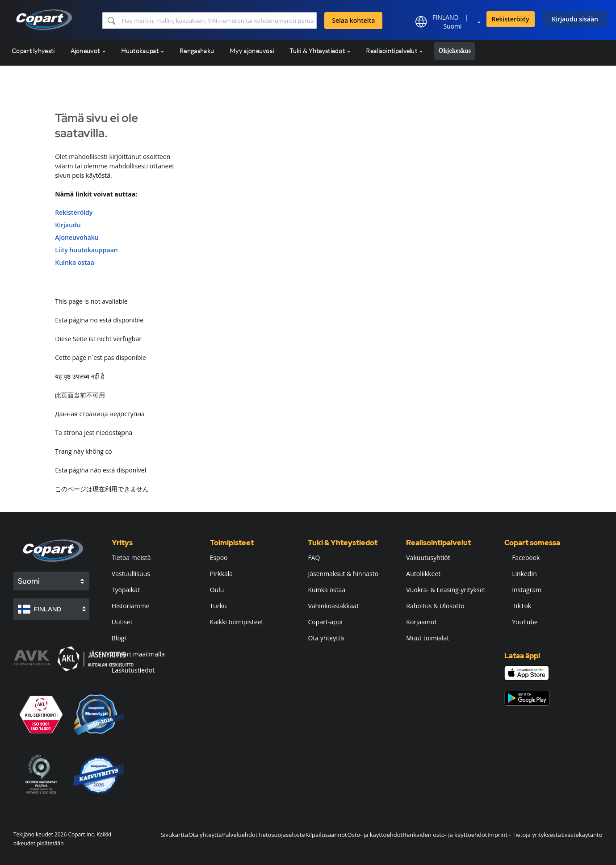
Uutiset (122, 622)
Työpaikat (126, 590)
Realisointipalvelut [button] (394, 51)
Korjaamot (421, 622)
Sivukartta (174, 835)
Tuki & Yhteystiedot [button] (320, 51)
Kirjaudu (68, 225)
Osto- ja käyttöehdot (375, 835)
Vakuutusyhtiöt (428, 558)
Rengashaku (197, 51)
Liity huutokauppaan (86, 250)
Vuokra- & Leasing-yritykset (446, 590)
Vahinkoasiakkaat (333, 606)
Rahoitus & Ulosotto (435, 606)
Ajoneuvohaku (77, 237)
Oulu (217, 590)
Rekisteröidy (511, 19)
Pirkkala (221, 574)
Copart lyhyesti (33, 51)
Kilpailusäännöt (326, 835)
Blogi (119, 638)
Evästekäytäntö (582, 835)
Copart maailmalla (138, 654)
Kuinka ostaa (75, 262)
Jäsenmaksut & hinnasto (343, 574)
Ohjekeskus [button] (455, 51)
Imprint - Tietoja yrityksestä (524, 835)
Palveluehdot (240, 835)
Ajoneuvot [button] (88, 51)
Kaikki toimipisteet (237, 622)
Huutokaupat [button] (143, 51)
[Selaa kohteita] (218, 21)
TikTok (518, 606)
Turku (218, 606)
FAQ (314, 558)
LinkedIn (521, 574)
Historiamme (131, 606)
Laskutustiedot (133, 670)
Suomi (452, 26)
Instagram (523, 590)
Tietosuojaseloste (281, 835)
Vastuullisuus (131, 574)
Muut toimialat (427, 638)
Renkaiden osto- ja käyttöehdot (445, 835)
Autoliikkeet (423, 574)
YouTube (521, 622)
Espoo (219, 558)
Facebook (522, 558)
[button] (111, 21)
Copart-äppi (325, 622)
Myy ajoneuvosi (252, 51)
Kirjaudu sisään (575, 19)
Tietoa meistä (131, 558)
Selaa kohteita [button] (353, 20)
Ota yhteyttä (326, 638)
